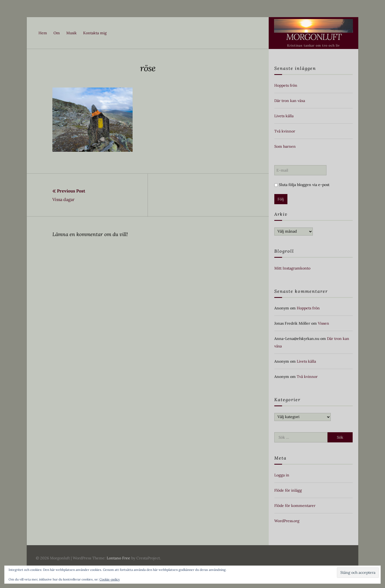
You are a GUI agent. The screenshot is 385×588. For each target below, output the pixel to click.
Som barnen (285, 146)
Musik (72, 33)
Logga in (282, 475)
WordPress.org (287, 521)
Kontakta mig (95, 33)
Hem (43, 33)
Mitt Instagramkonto (292, 268)
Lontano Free (118, 558)
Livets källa (284, 116)
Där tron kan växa (290, 101)
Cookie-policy (110, 579)
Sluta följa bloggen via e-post (302, 185)
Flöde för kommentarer (295, 506)
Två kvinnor (285, 131)
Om (57, 33)
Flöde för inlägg (288, 490)
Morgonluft (314, 37)
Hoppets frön (286, 85)
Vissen (324, 323)
